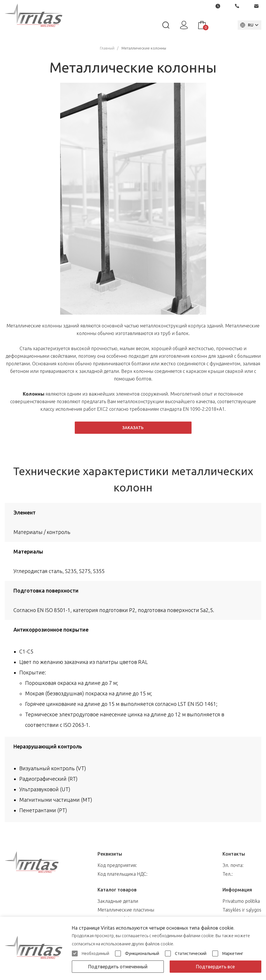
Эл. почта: (233, 865)
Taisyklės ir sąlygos (242, 910)
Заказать (133, 428)
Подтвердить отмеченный (118, 967)
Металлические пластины (126, 910)
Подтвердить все (215, 967)
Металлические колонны (144, 48)
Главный (107, 48)
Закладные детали (118, 901)
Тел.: (228, 874)
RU (246, 25)
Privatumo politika (241, 901)
